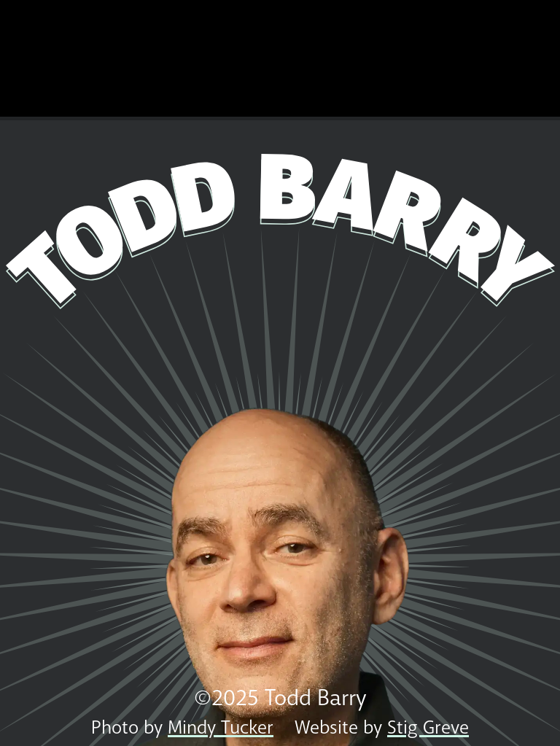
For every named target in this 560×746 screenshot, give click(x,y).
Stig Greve (428, 727)
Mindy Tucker (221, 727)
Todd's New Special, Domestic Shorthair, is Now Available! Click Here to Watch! (280, 58)
